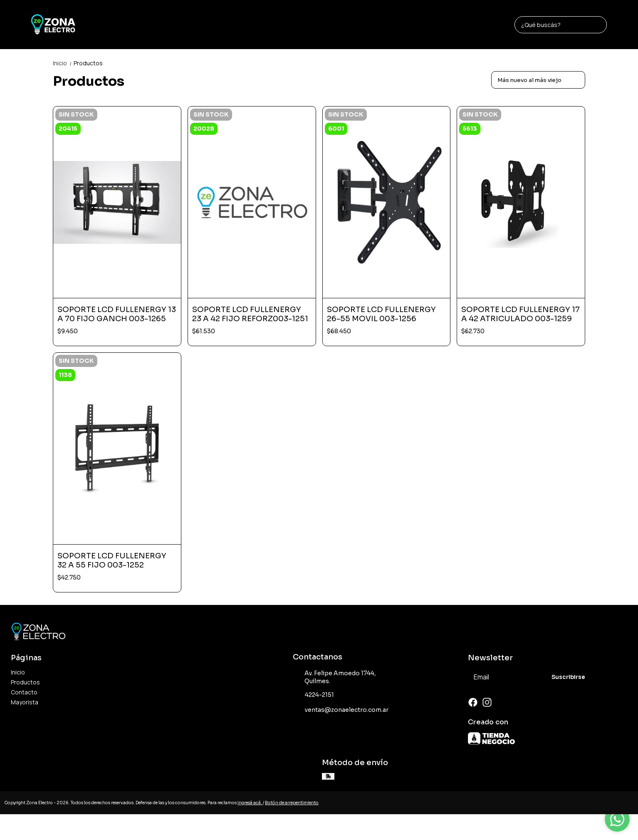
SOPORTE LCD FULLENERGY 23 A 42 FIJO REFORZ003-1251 (250, 314)
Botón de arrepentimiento (292, 803)
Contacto (24, 692)
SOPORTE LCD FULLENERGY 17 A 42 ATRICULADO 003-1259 (521, 314)
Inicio (63, 63)
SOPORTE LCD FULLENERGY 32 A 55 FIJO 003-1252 (112, 560)
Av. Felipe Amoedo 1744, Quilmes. (334, 677)
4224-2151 (313, 695)
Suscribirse (568, 677)
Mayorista (25, 702)
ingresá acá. (250, 803)
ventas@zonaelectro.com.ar (341, 710)
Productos (88, 63)
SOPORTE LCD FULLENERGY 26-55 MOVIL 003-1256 (381, 314)
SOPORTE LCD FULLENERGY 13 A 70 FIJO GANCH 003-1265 (117, 314)
